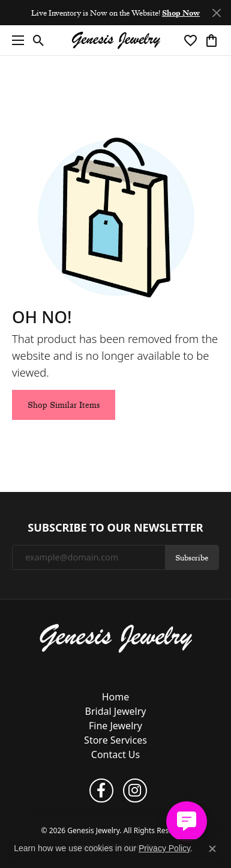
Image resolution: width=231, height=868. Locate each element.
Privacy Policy (52, 810)
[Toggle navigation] (15, 40)
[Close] (216, 13)
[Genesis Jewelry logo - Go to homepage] (116, 41)
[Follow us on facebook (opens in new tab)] (101, 791)
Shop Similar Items (64, 405)
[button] (39, 40)
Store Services (115, 740)
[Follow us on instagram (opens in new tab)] (135, 791)
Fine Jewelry (115, 726)
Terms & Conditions (101, 810)
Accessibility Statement (165, 810)
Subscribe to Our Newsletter (115, 528)
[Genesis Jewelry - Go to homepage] (115, 637)
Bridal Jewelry (116, 711)
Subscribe (192, 557)
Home (116, 697)
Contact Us (115, 754)
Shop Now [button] (181, 13)
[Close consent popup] (212, 849)
